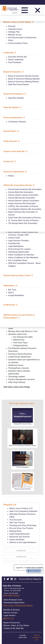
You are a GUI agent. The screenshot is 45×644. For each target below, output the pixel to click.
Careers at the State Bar (14, 628)
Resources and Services (19, 537)
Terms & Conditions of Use (37, 637)
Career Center (14, 238)
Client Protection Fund (13, 600)
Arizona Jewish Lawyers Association (23, 195)
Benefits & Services (12, 610)
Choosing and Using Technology (23, 525)
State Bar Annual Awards (19, 84)
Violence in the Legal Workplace (23, 542)
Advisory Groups (10, 613)
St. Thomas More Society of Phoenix (23, 220)
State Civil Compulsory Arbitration (23, 511)
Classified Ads (14, 243)
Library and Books (17, 540)
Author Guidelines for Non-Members (23, 258)
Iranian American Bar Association (22, 203)
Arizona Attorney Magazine (30, 579)
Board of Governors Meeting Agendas (24, 79)
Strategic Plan (14, 32)
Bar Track (12, 290)
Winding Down (15, 531)
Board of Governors (12, 623)
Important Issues (15, 29)
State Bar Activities (16, 98)
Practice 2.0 (10, 505)
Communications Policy (18, 43)
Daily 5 (11, 293)
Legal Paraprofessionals (19, 534)
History (11, 176)
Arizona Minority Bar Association (22, 198)
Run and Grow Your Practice (21, 528)
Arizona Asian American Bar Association (25, 189)
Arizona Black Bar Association (21, 192)
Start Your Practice (17, 523)
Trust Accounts (15, 520)
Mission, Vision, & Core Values (16, 625)
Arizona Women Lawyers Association (24, 201)
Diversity (12, 26)
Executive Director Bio (17, 57)
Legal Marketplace (16, 246)
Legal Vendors (9, 615)
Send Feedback (34, 571)
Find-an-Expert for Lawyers (19, 249)
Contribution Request (17, 122)
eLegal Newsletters (16, 295)
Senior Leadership (16, 60)
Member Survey (15, 35)
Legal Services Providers (19, 241)
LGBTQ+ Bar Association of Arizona (23, 206)
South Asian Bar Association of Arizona (24, 218)
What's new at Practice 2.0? (21, 508)
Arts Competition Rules (18, 260)
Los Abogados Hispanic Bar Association (25, 209)
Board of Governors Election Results (23, 76)
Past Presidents (15, 62)
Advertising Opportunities (19, 252)
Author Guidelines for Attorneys (21, 255)
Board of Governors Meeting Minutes (24, 82)
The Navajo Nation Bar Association (23, 223)
